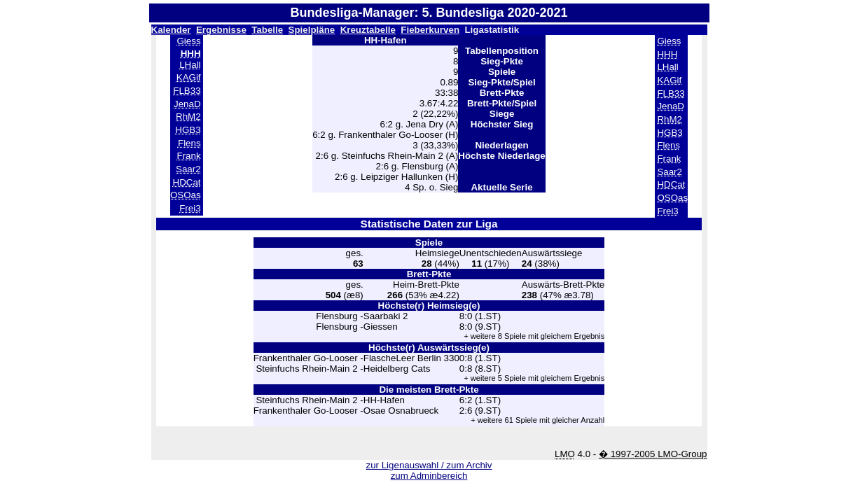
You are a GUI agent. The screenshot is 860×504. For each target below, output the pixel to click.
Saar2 (188, 169)
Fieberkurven (430, 30)
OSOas (186, 195)
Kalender (171, 30)
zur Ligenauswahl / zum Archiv (429, 465)
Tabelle (267, 30)
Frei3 (190, 208)
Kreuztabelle (368, 30)
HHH (667, 54)
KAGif (189, 77)
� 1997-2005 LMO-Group (653, 454)
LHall (190, 65)
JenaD (187, 104)
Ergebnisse (221, 30)
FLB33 (187, 91)
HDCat (187, 182)
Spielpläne (312, 30)
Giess (189, 41)
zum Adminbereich (429, 476)
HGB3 (188, 130)
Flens (189, 143)
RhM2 (188, 117)
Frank (189, 156)
